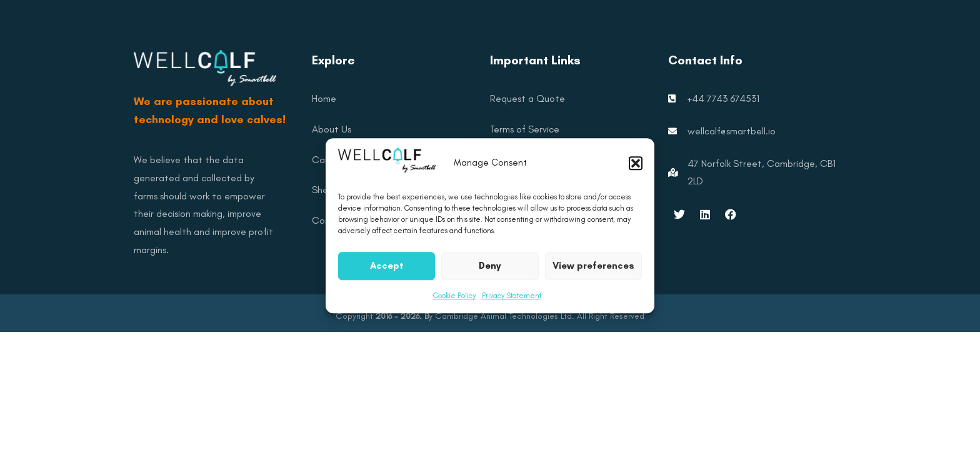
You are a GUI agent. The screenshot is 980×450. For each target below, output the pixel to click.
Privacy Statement (512, 302)
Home (324, 98)
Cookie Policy (454, 302)
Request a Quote (527, 98)
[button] (636, 170)
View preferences (593, 272)
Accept (387, 272)
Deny (490, 272)
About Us (332, 129)
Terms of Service (525, 129)
